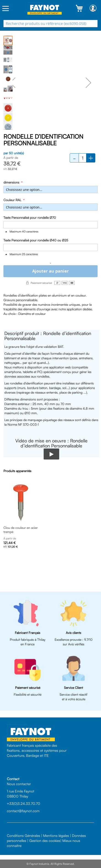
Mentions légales (56, 836)
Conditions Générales (24, 836)
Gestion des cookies (45, 841)
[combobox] (50, 24)
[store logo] (45, 9)
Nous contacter (19, 784)
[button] (13, 83)
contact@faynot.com (23, 811)
